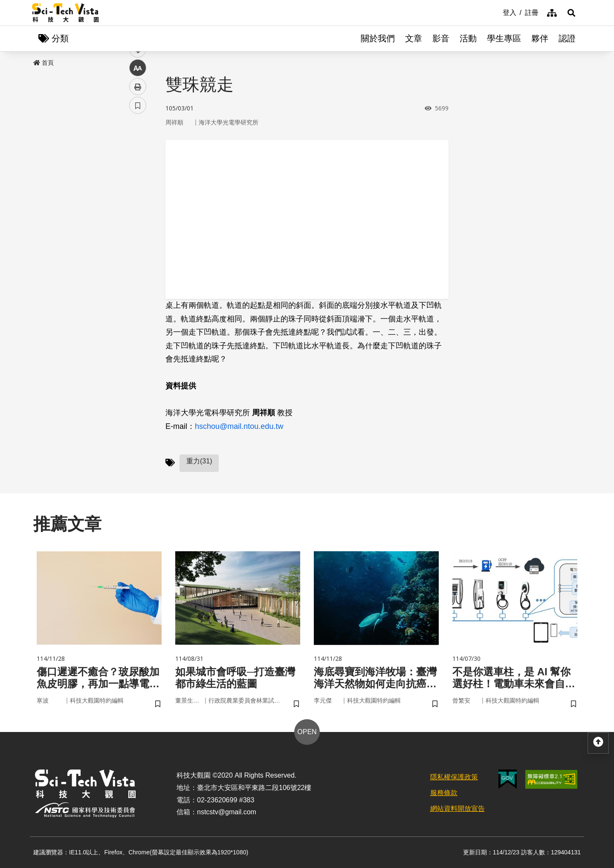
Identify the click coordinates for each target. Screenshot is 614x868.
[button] (571, 13)
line (135, 201)
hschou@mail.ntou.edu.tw (239, 426)
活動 (468, 38)
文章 (414, 38)
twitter (138, 182)
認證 (567, 38)
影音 (441, 38)
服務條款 (444, 793)
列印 (138, 238)
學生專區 (504, 38)
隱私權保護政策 (454, 777)
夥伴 (540, 38)
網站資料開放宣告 (458, 809)
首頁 (43, 63)
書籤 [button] (138, 257)
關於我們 (378, 38)
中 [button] (138, 219)
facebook (138, 163)
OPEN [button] (307, 732)
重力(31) (199, 461)
